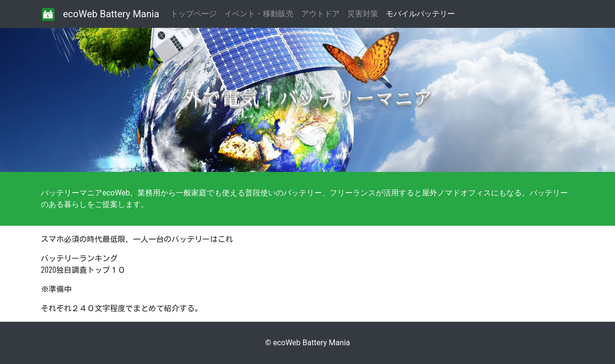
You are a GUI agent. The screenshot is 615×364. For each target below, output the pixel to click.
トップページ (196, 13)
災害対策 (363, 14)
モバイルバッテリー (420, 14)
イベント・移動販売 (259, 14)
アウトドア (320, 14)
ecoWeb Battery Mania (111, 14)
